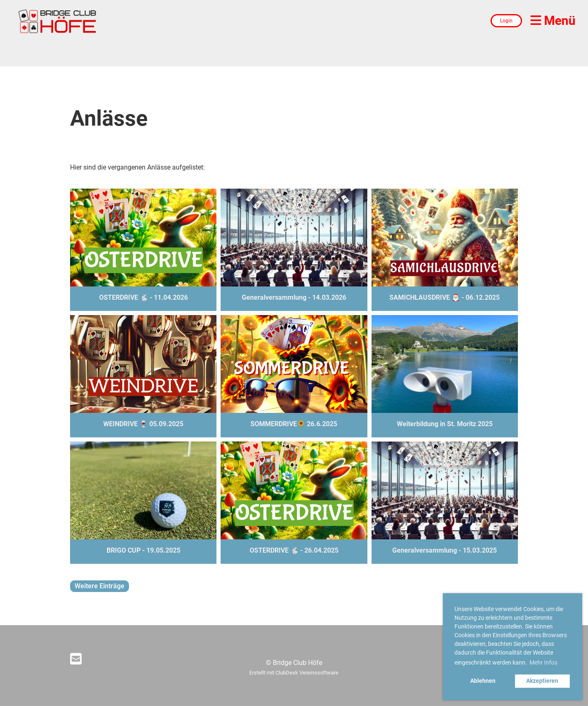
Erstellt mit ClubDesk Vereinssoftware (294, 673)
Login (506, 21)
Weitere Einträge (100, 586)
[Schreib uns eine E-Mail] (76, 659)
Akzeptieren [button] (542, 681)
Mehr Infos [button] (543, 662)
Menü (553, 21)
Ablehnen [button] (483, 681)
